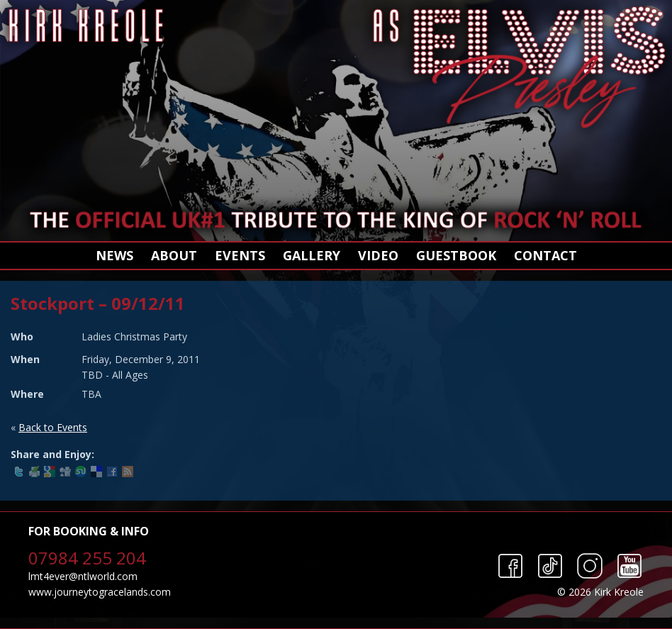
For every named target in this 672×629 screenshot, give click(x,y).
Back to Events (53, 427)
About (174, 255)
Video (378, 255)
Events (240, 255)
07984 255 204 (87, 558)
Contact (545, 255)
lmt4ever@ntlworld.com (83, 576)
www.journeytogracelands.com (100, 592)
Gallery (312, 255)
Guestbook (456, 255)
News (114, 255)
